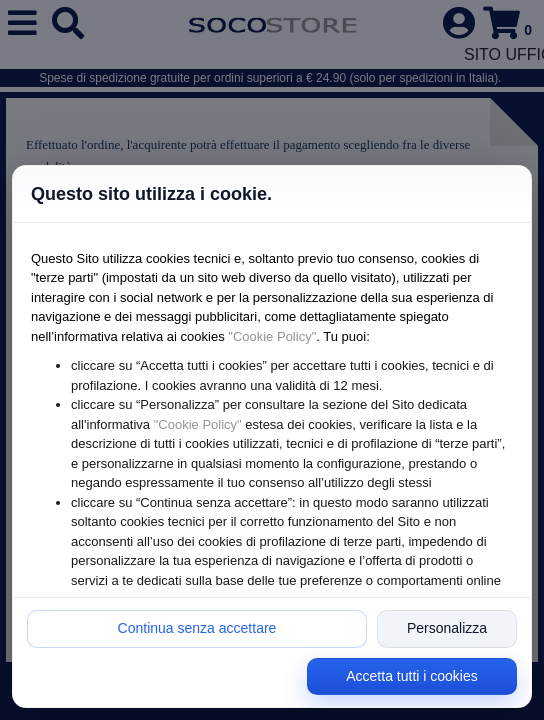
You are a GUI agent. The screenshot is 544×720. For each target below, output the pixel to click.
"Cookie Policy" (272, 336)
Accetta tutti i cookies (412, 676)
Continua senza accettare (197, 628)
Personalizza (447, 628)
